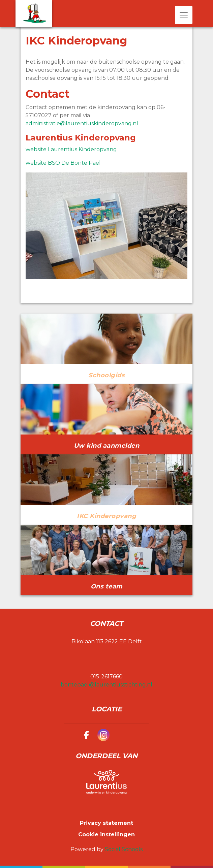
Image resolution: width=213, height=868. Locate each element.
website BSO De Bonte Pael (63, 163)
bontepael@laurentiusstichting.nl (106, 685)
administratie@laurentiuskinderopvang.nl (82, 123)
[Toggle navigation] (184, 15)
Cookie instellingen (106, 834)
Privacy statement (106, 823)
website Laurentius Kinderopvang (71, 149)
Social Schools (124, 849)
